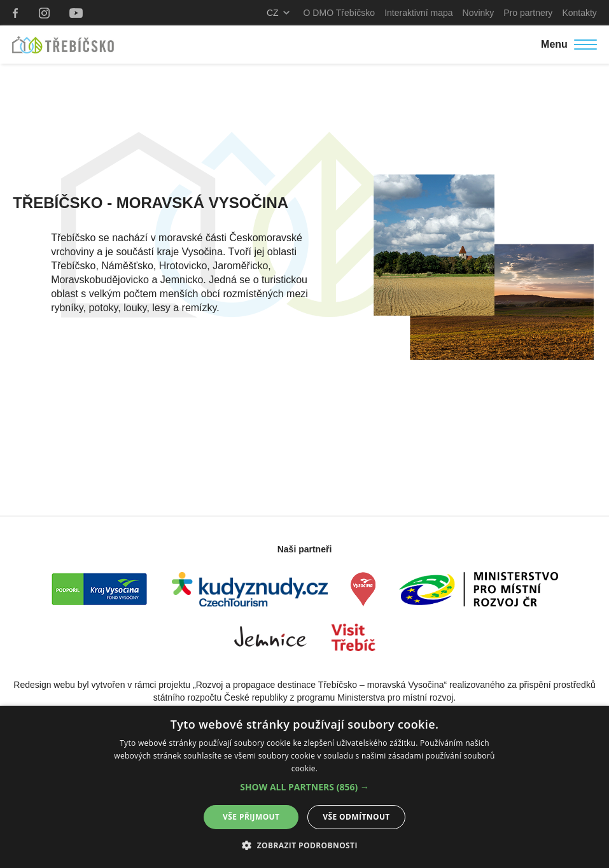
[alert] (304, 787)
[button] (304, 787)
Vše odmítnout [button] (356, 817)
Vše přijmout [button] (251, 817)
